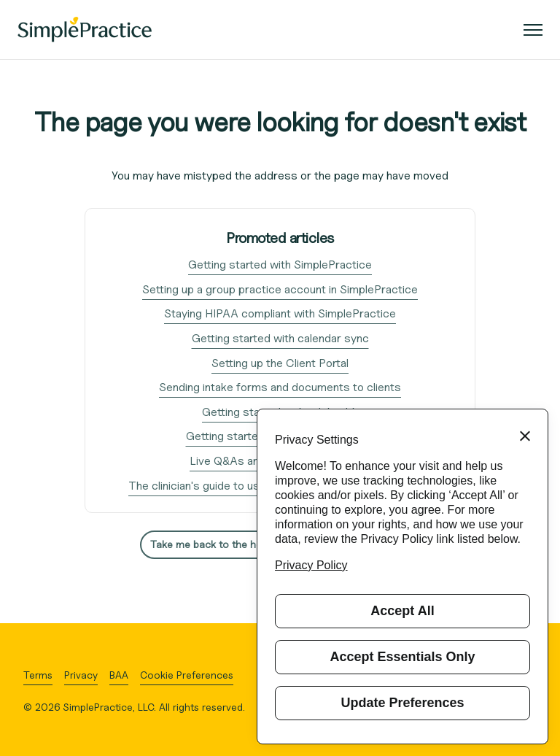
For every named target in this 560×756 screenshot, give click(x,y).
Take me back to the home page (225, 544)
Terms (38, 675)
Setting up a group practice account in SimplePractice (280, 289)
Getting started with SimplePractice (280, 265)
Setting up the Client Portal (280, 363)
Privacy (81, 675)
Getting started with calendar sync (280, 338)
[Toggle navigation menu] (527, 30)
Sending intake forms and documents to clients (280, 387)
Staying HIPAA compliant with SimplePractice (280, 313)
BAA (119, 675)
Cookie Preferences (187, 675)
